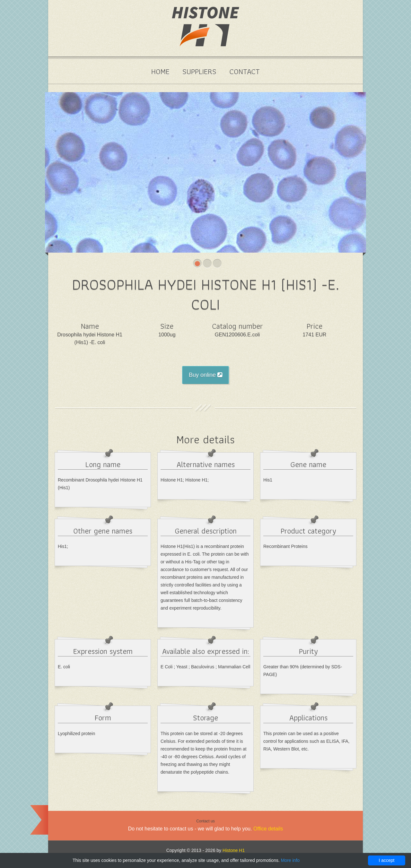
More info (290, 860)
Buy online (205, 375)
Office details (268, 829)
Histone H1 (234, 850)
